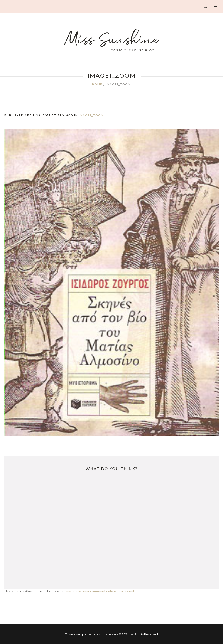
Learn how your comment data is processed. (100, 591)
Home (97, 84)
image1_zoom (91, 115)
